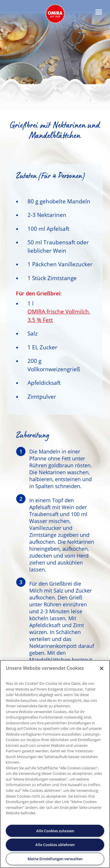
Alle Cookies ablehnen (55, 845)
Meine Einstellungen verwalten (55, 859)
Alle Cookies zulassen (55, 831)
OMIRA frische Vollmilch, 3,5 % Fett (59, 316)
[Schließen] (102, 668)
